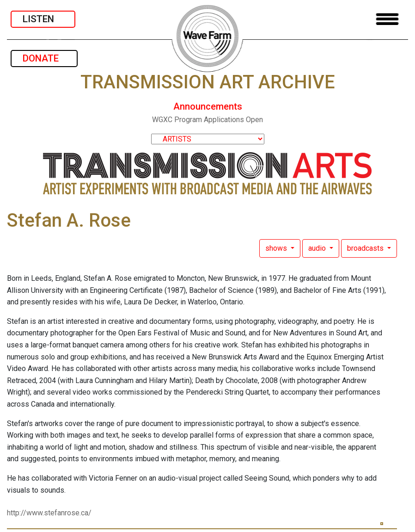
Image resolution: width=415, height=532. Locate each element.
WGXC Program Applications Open (207, 120)
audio (318, 248)
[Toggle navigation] (387, 19)
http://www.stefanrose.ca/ (49, 513)
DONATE (44, 58)
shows (277, 248)
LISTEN (43, 19)
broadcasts (366, 248)
